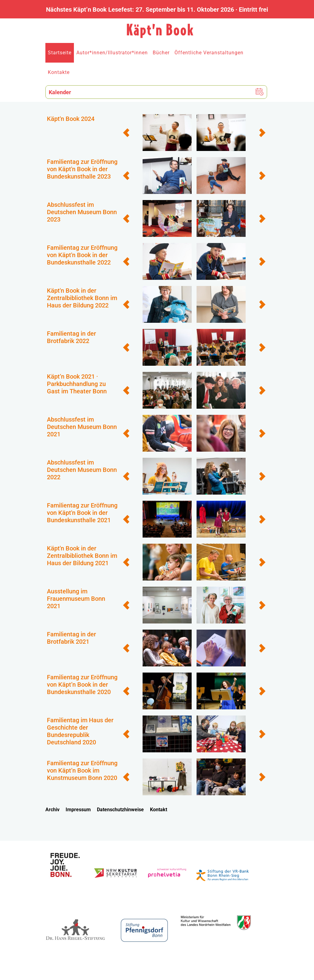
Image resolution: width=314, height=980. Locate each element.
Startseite (60, 53)
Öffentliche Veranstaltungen (209, 53)
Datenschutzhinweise (120, 810)
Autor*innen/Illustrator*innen (112, 53)
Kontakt (159, 810)
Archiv (52, 810)
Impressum (78, 810)
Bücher (161, 53)
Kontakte (59, 72)
